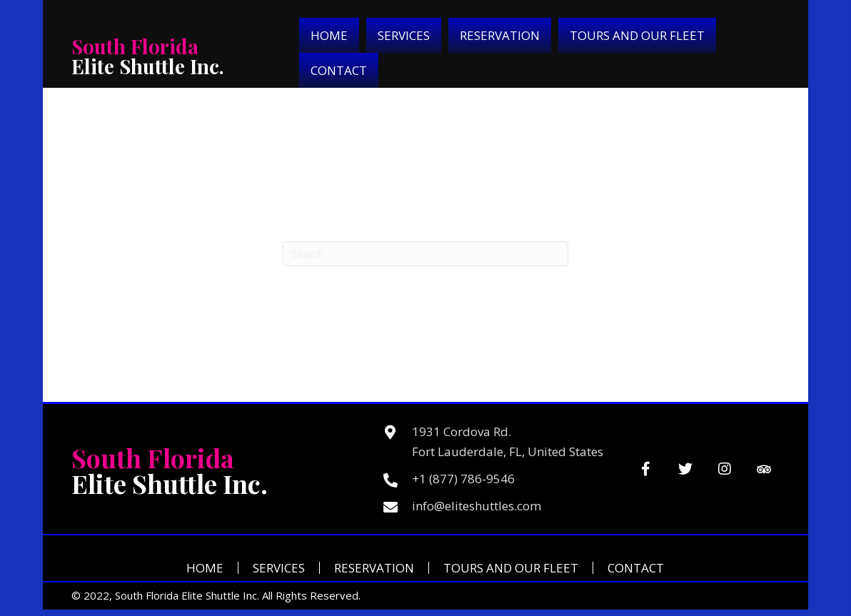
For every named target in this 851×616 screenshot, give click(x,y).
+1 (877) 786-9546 (463, 479)
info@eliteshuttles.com (477, 506)
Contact (636, 568)
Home (205, 568)
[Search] (425, 254)
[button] (646, 469)
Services (279, 568)
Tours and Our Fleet (511, 568)
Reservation (374, 568)
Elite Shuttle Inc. (148, 56)
